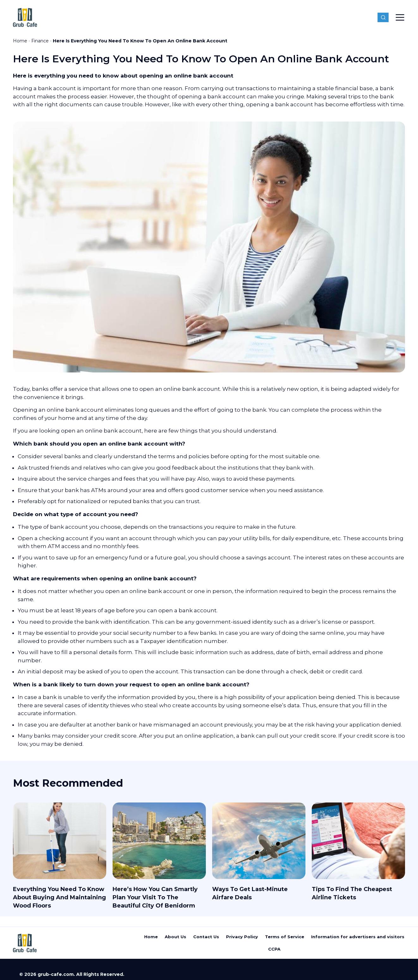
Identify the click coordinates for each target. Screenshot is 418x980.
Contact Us (206, 937)
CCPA (274, 949)
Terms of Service (285, 937)
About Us (175, 937)
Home (20, 41)
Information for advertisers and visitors (358, 937)
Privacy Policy (242, 937)
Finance (40, 41)
